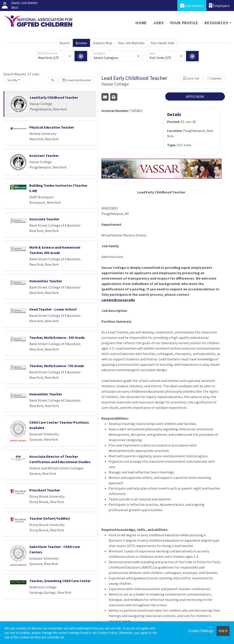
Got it (223, 631)
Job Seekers (192, 5)
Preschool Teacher (45, 490)
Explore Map (103, 43)
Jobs (158, 23)
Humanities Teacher (46, 281)
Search (64, 43)
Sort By (12, 80)
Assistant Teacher (44, 156)
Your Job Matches (131, 43)
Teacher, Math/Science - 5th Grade (57, 337)
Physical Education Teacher (52, 127)
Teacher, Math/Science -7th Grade (57, 366)
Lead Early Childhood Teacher (54, 97)
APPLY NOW (195, 96)
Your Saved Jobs (163, 43)
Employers (219, 5)
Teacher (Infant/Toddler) (50, 518)
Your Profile (184, 23)
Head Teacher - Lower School (53, 309)
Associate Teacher (44, 219)
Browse (81, 43)
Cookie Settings (201, 631)
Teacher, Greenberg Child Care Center (60, 581)
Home (141, 23)
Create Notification (77, 80)
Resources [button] (216, 23)
